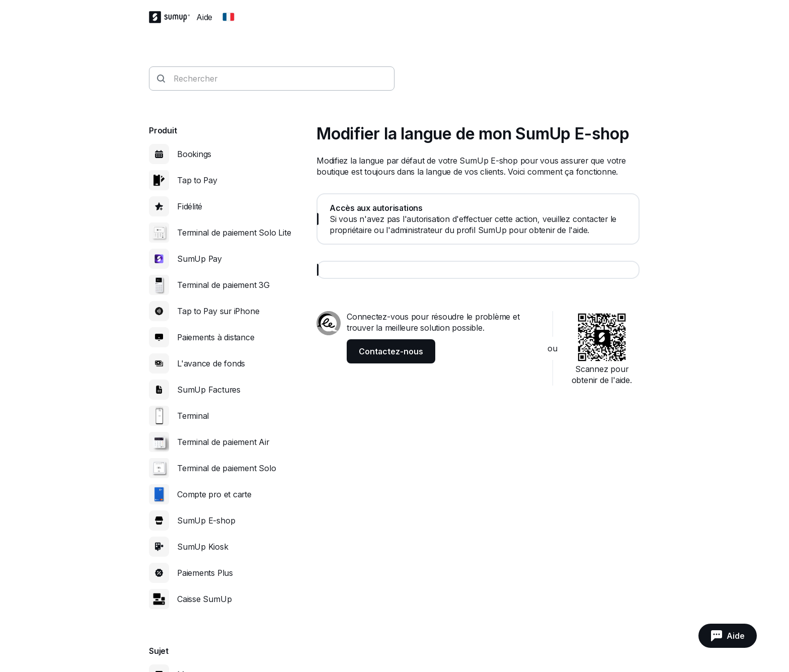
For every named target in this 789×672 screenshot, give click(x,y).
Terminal (193, 416)
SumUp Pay (200, 259)
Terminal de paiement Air (223, 442)
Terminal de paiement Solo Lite (234, 233)
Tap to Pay (197, 180)
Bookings (194, 154)
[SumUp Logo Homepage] (173, 17)
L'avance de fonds (211, 363)
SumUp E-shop (206, 520)
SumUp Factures (209, 390)
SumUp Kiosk (203, 547)
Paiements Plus (205, 573)
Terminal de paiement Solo (227, 468)
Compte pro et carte (214, 494)
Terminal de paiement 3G (223, 285)
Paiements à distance (216, 337)
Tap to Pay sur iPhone (218, 311)
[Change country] (228, 17)
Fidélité (190, 206)
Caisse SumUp (204, 599)
